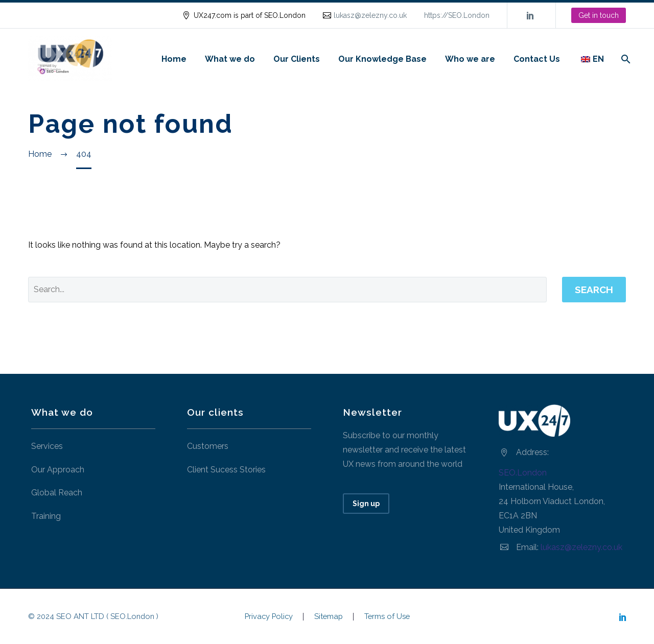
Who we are (470, 59)
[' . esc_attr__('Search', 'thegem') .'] (287, 290)
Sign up (366, 504)
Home (174, 59)
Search (594, 290)
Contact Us (537, 59)
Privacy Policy (269, 617)
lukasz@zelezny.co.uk (370, 15)
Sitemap (329, 617)
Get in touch (599, 15)
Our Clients (297, 59)
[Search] (625, 59)
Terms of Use (387, 617)
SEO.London (523, 473)
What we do (230, 59)
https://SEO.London (457, 15)
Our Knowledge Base (382, 59)
